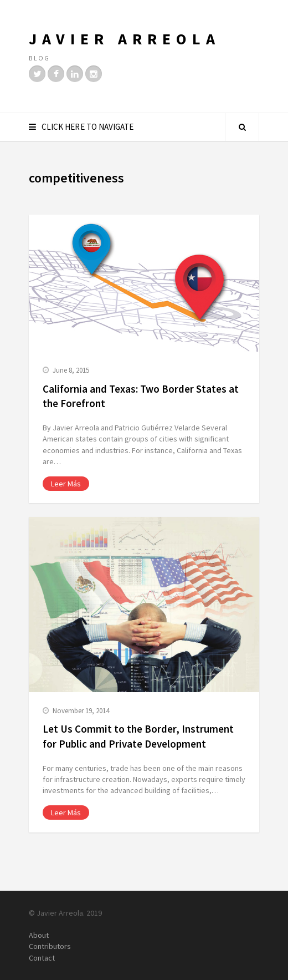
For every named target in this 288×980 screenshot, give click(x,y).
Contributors (50, 946)
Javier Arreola (125, 39)
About (39, 935)
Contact (42, 958)
